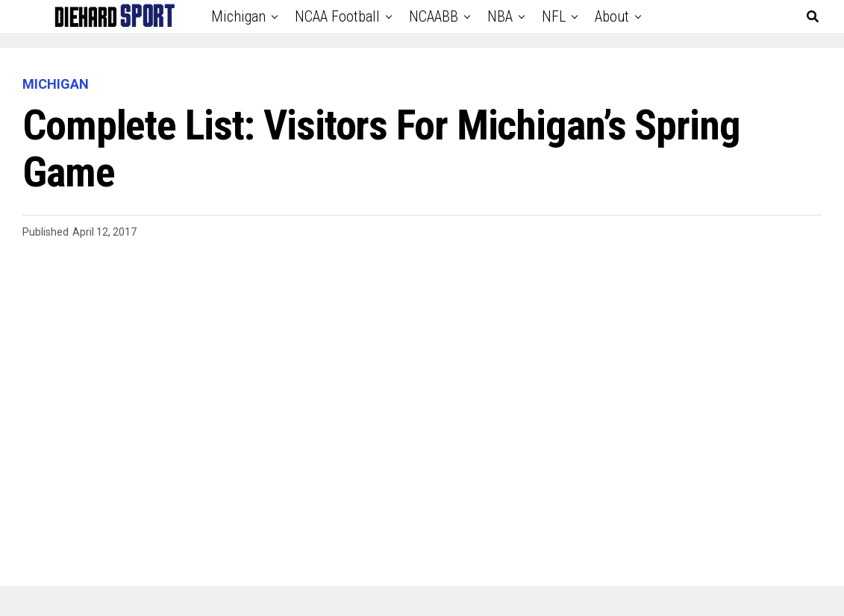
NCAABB (434, 16)
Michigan (238, 16)
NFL (554, 16)
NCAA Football (337, 16)
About (612, 16)
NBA (500, 16)
